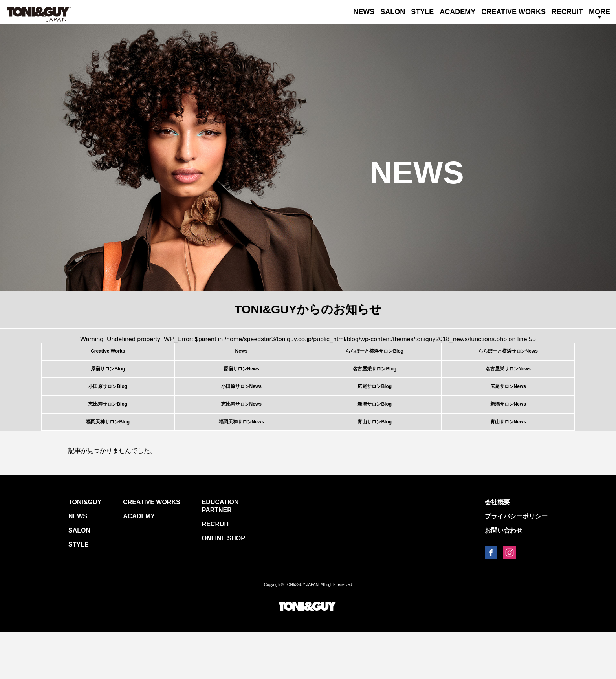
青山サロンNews (508, 464)
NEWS (364, 12)
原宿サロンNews (241, 383)
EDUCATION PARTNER (220, 553)
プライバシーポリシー (516, 563)
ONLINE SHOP (224, 585)
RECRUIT (567, 12)
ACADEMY (457, 12)
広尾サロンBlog (375, 410)
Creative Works (108, 356)
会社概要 (497, 549)
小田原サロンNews (241, 410)
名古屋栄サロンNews (508, 383)
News (241, 356)
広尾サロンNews (508, 410)
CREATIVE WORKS (513, 12)
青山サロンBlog (375, 464)
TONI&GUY (85, 549)
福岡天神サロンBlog (108, 464)
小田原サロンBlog (108, 410)
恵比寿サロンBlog (108, 437)
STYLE (422, 12)
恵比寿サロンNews (241, 437)
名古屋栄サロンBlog (375, 383)
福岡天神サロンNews (241, 464)
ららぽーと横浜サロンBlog (375, 356)
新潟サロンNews (508, 437)
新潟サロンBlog (375, 437)
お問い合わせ (504, 577)
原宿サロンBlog (108, 383)
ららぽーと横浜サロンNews (508, 356)
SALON (393, 12)
